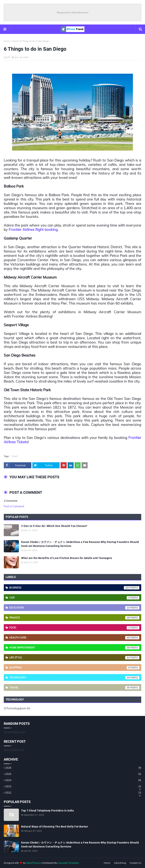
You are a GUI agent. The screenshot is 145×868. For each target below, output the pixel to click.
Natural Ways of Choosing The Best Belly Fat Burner (55, 827)
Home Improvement (74, 648)
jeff (8, 57)
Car (74, 598)
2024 (73, 780)
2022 (73, 793)
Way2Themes (33, 863)
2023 (73, 786)
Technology (74, 678)
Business (74, 588)
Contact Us (135, 863)
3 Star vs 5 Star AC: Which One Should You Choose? (54, 526)
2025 (73, 774)
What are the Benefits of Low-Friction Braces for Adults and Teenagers (67, 558)
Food (74, 628)
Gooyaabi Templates (68, 863)
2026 (73, 768)
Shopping (74, 668)
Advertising (120, 863)
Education (74, 608)
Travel (15, 41)
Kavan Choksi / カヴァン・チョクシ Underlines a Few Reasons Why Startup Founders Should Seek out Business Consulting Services (80, 544)
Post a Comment (14, 506)
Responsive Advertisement (73, 12)
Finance (74, 618)
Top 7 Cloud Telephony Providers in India (47, 811)
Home (7, 41)
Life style (74, 658)
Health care (74, 638)
